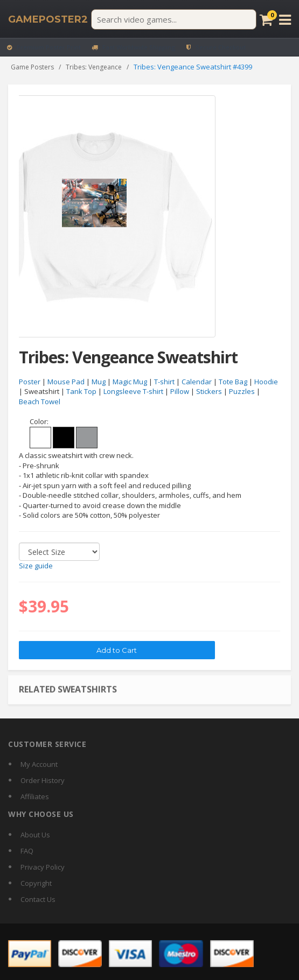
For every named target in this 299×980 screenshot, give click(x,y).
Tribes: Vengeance (94, 67)
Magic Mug (130, 382)
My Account (39, 764)
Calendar (197, 382)
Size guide (36, 566)
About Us (35, 835)
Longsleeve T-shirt (133, 392)
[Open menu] (285, 20)
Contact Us (38, 899)
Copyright (36, 883)
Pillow (180, 392)
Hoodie (266, 382)
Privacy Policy (43, 867)
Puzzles (242, 392)
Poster (30, 382)
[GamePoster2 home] (48, 19)
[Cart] (266, 20)
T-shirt (164, 382)
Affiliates (35, 796)
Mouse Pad (66, 382)
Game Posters (32, 67)
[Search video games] (174, 19)
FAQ (27, 851)
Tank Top (81, 392)
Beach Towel (40, 402)
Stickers (209, 392)
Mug (99, 382)
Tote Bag (233, 382)
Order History (43, 780)
